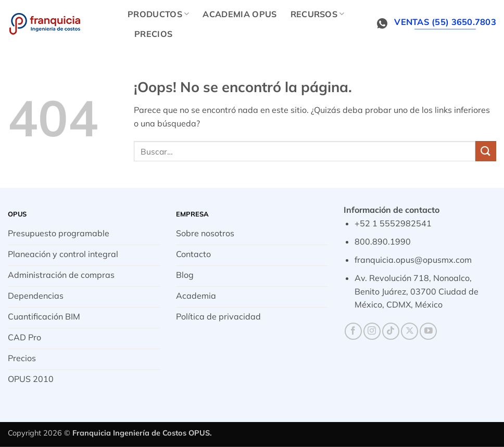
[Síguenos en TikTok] (391, 331)
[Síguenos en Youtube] (428, 331)
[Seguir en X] (410, 331)
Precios (153, 34)
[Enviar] (486, 151)
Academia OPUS (240, 14)
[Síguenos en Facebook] (353, 331)
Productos (158, 14)
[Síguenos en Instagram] (372, 331)
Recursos (318, 14)
